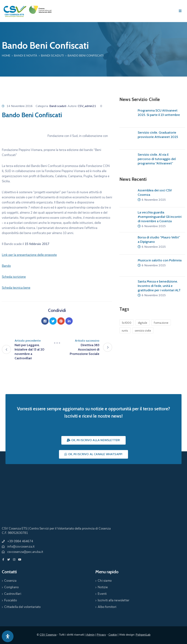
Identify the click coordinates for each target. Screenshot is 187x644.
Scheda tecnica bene (16, 288)
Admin (90, 635)
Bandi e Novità (26, 56)
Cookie (113, 635)
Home (6, 56)
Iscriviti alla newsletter (113, 600)
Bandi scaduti (52, 56)
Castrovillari (13, 594)
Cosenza (10, 581)
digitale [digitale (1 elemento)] (143, 323)
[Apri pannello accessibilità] (8, 636)
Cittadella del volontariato (22, 607)
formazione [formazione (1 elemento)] (161, 323)
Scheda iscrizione (14, 277)
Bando (6, 266)
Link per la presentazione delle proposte (29, 255)
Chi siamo (105, 581)
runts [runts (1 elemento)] (125, 331)
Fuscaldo (11, 600)
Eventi (102, 594)
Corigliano (11, 587)
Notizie (103, 587)
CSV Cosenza (48, 635)
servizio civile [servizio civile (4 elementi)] (143, 331)
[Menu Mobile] (180, 11)
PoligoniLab (143, 635)
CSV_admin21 (87, 106)
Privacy (101, 635)
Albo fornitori (107, 607)
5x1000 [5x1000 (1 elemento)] (127, 323)
